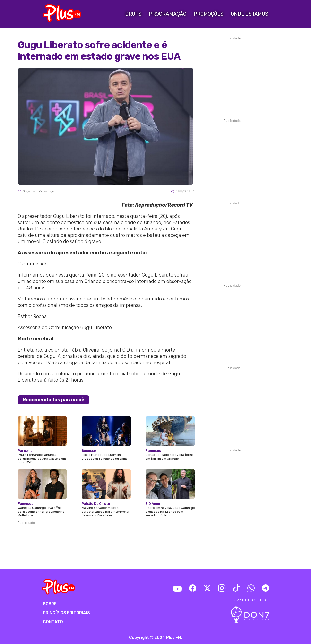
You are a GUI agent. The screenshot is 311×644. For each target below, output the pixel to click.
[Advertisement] (106, 540)
